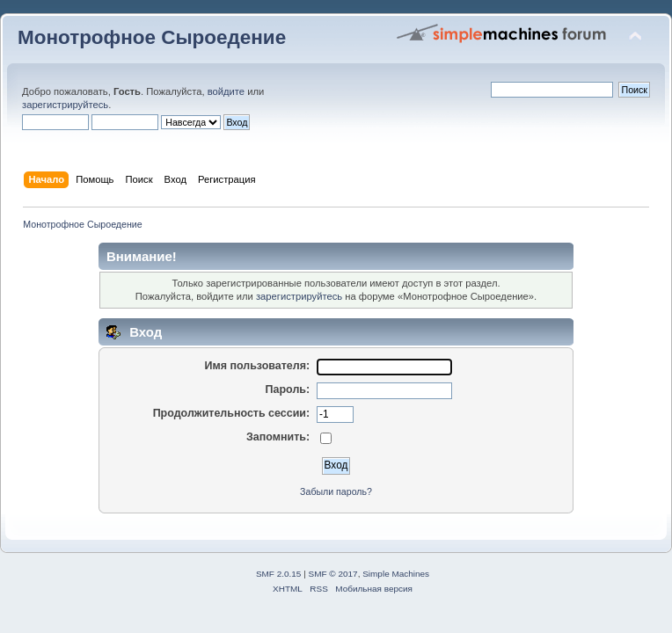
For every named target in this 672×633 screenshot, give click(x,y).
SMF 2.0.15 (279, 574)
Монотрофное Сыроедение (152, 37)
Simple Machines (396, 574)
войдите (226, 91)
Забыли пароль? (336, 491)
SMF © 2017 (333, 574)
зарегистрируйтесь (65, 105)
